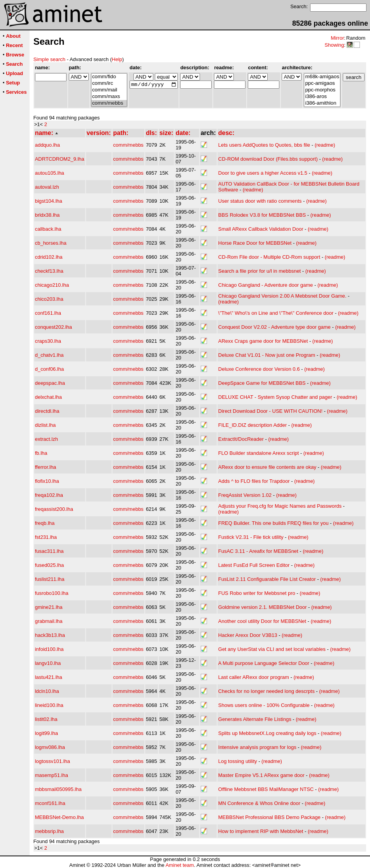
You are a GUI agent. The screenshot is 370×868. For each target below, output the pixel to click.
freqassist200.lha (54, 509)
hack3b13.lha (50, 635)
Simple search (49, 59)
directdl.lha (47, 411)
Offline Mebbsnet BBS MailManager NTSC (266, 789)
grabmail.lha (49, 621)
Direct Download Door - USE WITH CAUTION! (270, 411)
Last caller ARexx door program (254, 677)
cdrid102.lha (49, 257)
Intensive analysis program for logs (257, 747)
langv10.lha (48, 663)
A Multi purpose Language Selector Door (264, 663)
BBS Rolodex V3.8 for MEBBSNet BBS (262, 215)
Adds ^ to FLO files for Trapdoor (254, 481)
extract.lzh (46, 439)
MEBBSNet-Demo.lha (60, 817)
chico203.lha (49, 299)
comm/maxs (109, 97)
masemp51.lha (52, 775)
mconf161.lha (50, 803)
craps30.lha (48, 341)
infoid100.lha (49, 649)
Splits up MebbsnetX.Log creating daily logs (267, 733)
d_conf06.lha (49, 369)
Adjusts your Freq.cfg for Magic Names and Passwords (280, 506)
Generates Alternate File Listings (255, 719)
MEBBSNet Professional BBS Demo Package (269, 817)
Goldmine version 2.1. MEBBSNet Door (263, 607)
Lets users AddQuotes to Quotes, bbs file (264, 145)
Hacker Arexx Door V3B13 (248, 635)
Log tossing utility (238, 761)
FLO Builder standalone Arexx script (259, 453)
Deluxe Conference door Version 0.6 (259, 369)
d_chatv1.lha (49, 355)
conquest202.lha (53, 327)
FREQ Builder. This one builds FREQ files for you (274, 523)
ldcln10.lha (47, 691)
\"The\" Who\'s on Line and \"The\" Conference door (276, 313)
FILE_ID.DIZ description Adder (253, 425)
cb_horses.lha (51, 243)
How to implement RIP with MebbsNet (261, 831)
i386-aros (322, 97)
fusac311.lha (49, 551)
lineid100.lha (49, 705)
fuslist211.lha (50, 579)
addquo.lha (47, 145)
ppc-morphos (322, 90)
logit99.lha (46, 733)
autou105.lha (50, 173)
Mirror (337, 38)
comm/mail (109, 90)
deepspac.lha (50, 383)
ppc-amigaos (322, 83)
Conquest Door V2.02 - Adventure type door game (274, 327)
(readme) (325, 145)
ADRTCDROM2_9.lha (60, 159)
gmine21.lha (49, 607)
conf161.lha (48, 313)
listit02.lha (46, 719)
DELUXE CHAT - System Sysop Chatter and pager (275, 397)
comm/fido (109, 77)
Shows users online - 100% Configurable (264, 705)
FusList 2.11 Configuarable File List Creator (267, 579)
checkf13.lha (49, 271)
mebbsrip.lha (49, 831)
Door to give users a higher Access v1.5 (263, 173)
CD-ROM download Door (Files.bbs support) (268, 159)
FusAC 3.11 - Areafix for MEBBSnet (258, 551)
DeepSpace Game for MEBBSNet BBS (262, 383)
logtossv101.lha (53, 761)
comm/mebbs (109, 103)
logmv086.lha (50, 747)
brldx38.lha (47, 215)
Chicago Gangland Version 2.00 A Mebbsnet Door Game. (282, 296)
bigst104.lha (49, 201)
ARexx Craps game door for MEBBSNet (263, 341)
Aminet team (180, 865)
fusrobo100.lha (52, 593)
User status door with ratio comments (260, 201)
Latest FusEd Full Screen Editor (254, 565)
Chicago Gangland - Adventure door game (266, 285)
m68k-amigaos (322, 77)
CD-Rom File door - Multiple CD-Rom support (269, 257)
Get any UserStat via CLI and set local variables (272, 649)
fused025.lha (49, 565)
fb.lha (41, 453)
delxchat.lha (48, 397)
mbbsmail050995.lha (58, 789)
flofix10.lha (47, 481)
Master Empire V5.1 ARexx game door (261, 775)
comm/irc (109, 83)
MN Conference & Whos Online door (259, 803)
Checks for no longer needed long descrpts (267, 691)
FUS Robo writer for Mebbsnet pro (257, 593)
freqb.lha (45, 523)
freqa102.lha (49, 495)
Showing (334, 45)
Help (117, 59)
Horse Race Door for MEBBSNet (255, 243)
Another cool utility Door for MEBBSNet (262, 621)
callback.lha (48, 229)
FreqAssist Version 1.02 (245, 495)
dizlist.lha (45, 425)
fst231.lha (46, 537)
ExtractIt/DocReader (241, 439)
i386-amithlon (322, 103)
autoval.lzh (47, 187)
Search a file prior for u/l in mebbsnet (260, 271)
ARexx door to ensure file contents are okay (267, 467)
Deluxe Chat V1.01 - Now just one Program (267, 355)
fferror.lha (46, 467)
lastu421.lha (49, 677)
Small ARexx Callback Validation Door (261, 229)
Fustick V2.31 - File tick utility (251, 537)
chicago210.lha (52, 285)
